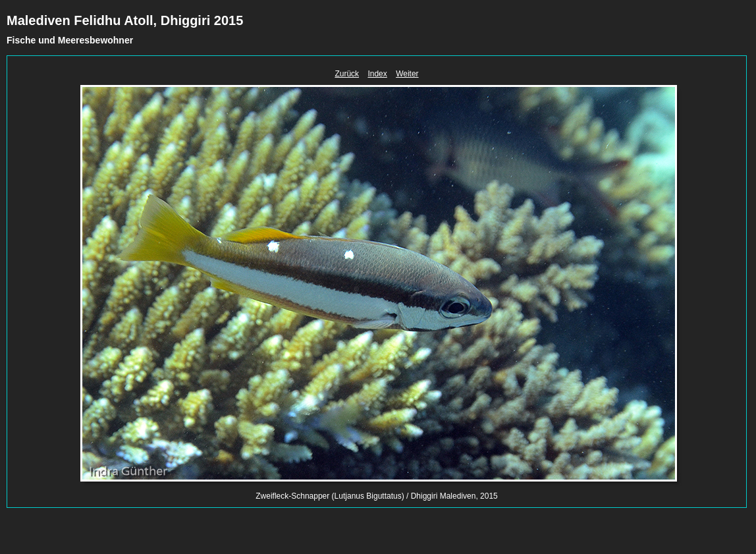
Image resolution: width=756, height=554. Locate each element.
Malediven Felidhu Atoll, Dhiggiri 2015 (125, 20)
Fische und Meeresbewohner (70, 40)
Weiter (407, 74)
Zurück (347, 74)
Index (377, 74)
